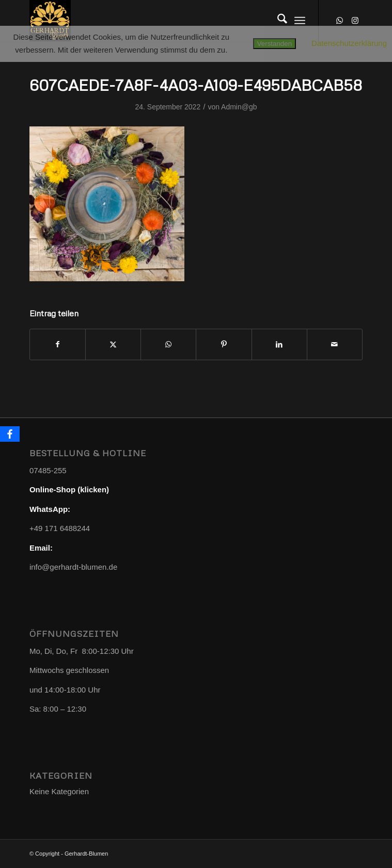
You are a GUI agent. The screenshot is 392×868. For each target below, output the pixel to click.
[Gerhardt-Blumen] (163, 21)
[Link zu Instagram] (355, 21)
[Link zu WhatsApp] (339, 21)
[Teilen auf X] (113, 344)
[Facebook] (10, 434)
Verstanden (275, 44)
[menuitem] (277, 21)
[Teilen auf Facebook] (58, 344)
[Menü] (300, 21)
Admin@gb (239, 107)
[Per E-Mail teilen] (335, 344)
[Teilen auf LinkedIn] (279, 344)
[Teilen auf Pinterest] (224, 344)
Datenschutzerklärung (349, 43)
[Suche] (277, 21)
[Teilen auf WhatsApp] (168, 344)
